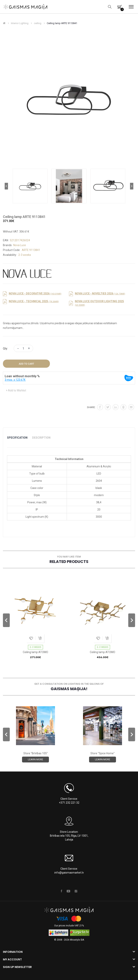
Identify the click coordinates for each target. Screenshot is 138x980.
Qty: (5, 348)
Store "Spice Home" (103, 753)
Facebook (61, 891)
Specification (17, 438)
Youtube (68, 891)
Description (41, 438)
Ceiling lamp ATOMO (35, 652)
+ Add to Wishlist (16, 390)
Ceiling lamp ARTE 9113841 (62, 23)
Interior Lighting (20, 23)
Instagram (76, 891)
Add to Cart (26, 364)
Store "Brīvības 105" (36, 753)
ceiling (38, 23)
